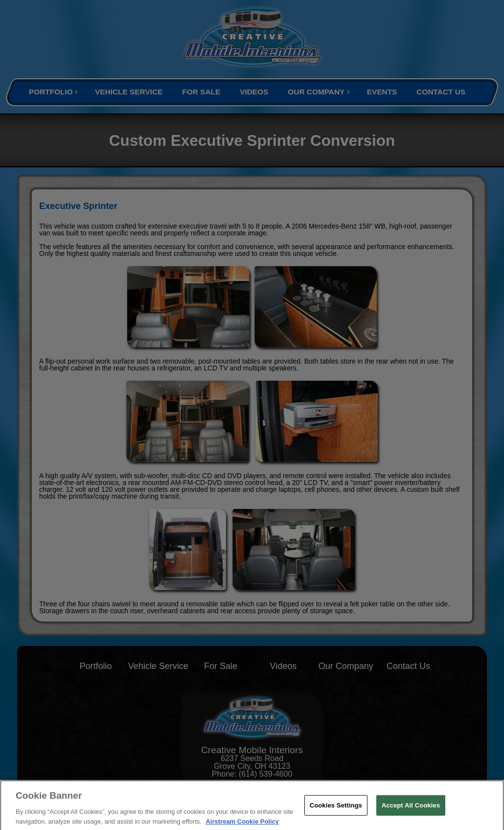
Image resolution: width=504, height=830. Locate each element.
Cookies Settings (336, 811)
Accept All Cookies (411, 811)
